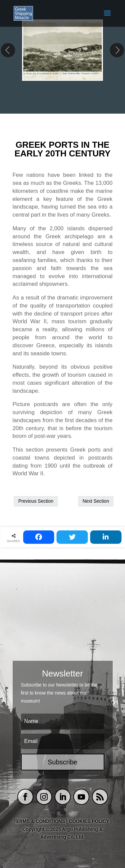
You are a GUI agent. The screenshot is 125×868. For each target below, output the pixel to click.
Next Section (96, 501)
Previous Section (36, 501)
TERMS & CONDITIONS (39, 821)
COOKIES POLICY (90, 821)
